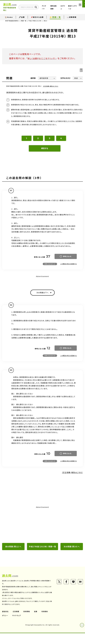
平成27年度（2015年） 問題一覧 (42, 556)
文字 (65, 82)
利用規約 (45, 622)
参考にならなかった (50, 271)
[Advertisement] (42, 532)
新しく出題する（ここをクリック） (43, 58)
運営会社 (5, 622)
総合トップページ (71, 8)
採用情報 (27, 622)
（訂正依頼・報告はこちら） (51, 90)
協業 (36, 622)
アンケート (50, 8)
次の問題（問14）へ (72, 554)
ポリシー (5, 626)
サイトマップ (17, 626)
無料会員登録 (57, 8)
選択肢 (33, 82)
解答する (45, 155)
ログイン (64, 8)
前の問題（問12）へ (13, 554)
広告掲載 (16, 622)
